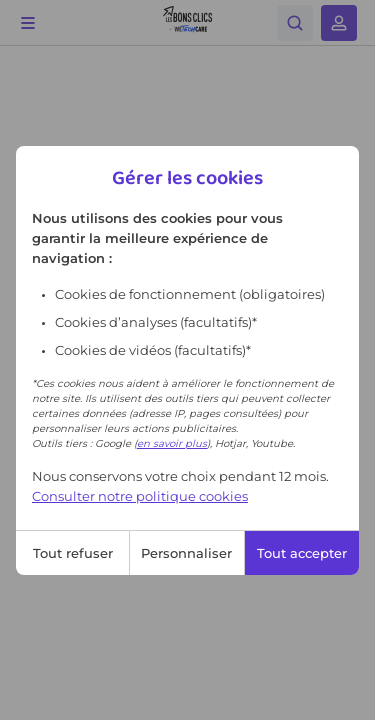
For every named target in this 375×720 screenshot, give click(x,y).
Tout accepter (302, 553)
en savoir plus (172, 443)
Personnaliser (186, 553)
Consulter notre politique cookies (140, 496)
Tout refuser (73, 553)
